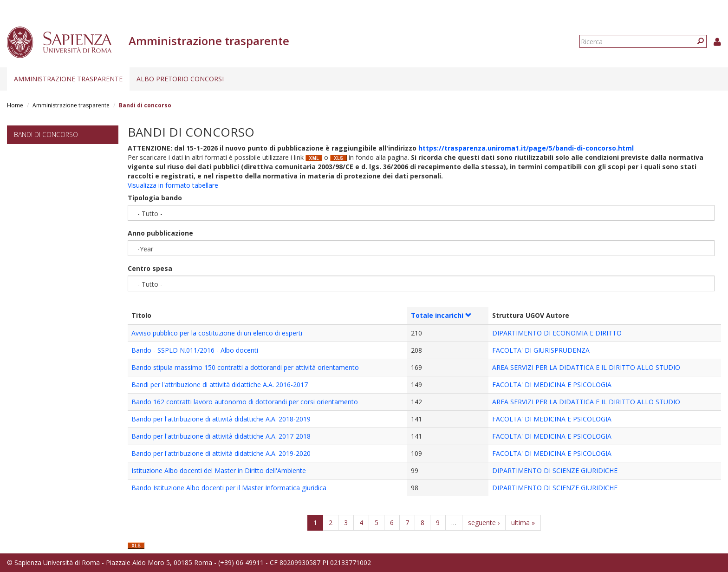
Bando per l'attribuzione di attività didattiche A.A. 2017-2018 (221, 436)
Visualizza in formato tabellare (173, 185)
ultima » (523, 523)
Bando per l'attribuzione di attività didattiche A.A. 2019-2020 (221, 453)
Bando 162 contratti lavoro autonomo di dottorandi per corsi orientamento (245, 402)
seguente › (484, 523)
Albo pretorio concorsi (180, 79)
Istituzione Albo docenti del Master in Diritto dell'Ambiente (219, 470)
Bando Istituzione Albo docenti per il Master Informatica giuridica (229, 488)
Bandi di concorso (46, 135)
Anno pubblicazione (160, 233)
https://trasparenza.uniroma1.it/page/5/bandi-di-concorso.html (526, 148)
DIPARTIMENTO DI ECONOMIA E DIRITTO (557, 333)
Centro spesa (150, 268)
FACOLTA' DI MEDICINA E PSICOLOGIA (552, 385)
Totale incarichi (441, 315)
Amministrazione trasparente (68, 79)
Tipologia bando (155, 198)
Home (15, 105)
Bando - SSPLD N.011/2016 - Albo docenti (195, 350)
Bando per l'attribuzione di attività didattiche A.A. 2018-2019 (221, 419)
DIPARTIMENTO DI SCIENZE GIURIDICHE (555, 470)
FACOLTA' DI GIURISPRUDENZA (541, 350)
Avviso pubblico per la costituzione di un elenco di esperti (217, 333)
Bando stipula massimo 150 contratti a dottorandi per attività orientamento (245, 367)
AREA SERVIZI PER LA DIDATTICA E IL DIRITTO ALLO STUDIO (586, 367)
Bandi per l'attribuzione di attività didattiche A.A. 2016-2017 (220, 385)
